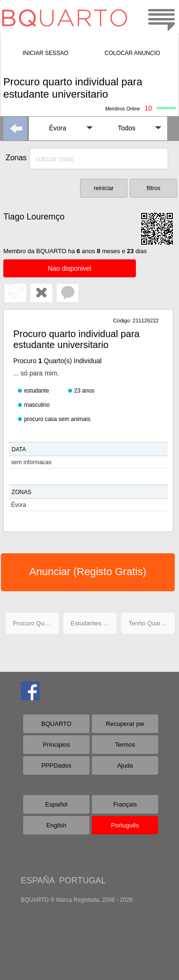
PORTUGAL (83, 880)
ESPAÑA (38, 880)
